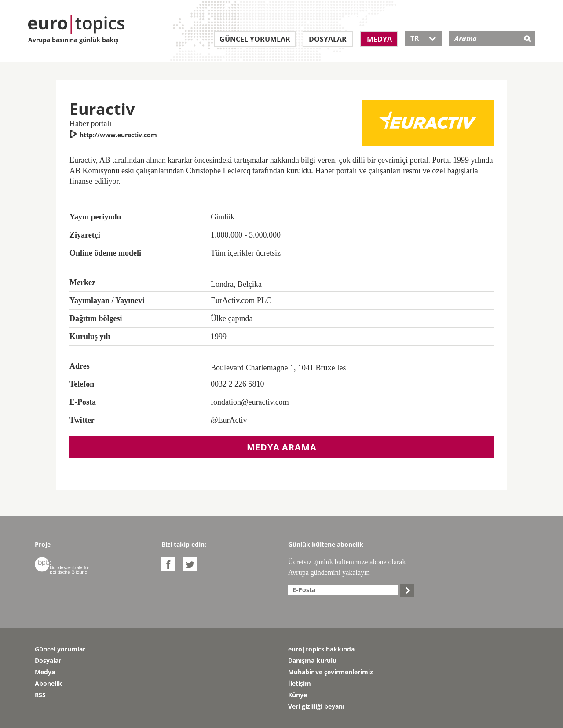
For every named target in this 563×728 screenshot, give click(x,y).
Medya (379, 39)
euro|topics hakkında (321, 649)
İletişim (300, 683)
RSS (40, 695)
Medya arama (282, 447)
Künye (298, 695)
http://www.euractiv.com (113, 135)
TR (423, 38)
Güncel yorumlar (255, 39)
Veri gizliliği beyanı (316, 706)
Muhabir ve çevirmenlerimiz (331, 672)
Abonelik (48, 683)
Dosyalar (328, 39)
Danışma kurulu (312, 660)
